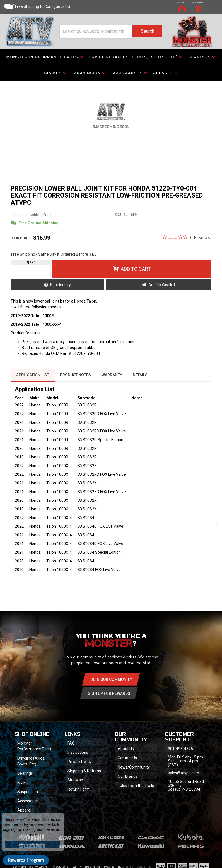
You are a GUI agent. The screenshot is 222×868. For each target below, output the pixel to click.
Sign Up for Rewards (109, 697)
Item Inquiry (61, 289)
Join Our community (111, 683)
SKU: (118, 219)
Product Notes (76, 379)
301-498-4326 (181, 753)
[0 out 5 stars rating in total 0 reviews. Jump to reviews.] (186, 242)
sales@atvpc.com (184, 777)
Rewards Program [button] (26, 860)
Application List (33, 379)
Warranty (113, 379)
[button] (111, 32)
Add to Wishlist (162, 289)
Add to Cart (136, 273)
